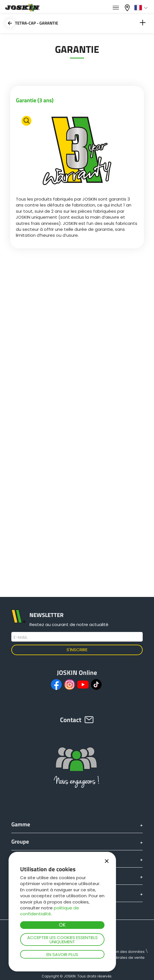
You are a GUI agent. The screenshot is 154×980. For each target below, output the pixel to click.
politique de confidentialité (50, 911)
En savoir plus (62, 954)
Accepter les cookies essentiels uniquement (62, 940)
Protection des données (122, 952)
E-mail (21, 637)
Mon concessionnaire (128, 8)
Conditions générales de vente (116, 958)
